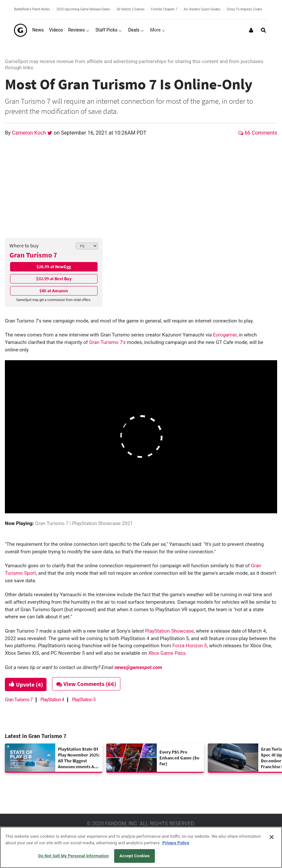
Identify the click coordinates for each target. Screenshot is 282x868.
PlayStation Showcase (169, 631)
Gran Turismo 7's (107, 342)
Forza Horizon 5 (190, 646)
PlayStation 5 (84, 700)
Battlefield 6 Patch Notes (32, 9)
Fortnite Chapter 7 (164, 9)
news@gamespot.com (138, 667)
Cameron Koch (30, 133)
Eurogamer (225, 335)
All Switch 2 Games (131, 9)
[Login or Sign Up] (251, 30)
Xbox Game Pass (167, 653)
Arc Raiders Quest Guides (202, 9)
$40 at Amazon (54, 291)
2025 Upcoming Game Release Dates (83, 9)
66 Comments (258, 133)
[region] (141, 847)
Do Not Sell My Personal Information (74, 856)
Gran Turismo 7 (33, 255)
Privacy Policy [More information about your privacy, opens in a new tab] (176, 843)
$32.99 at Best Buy (54, 279)
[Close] (272, 837)
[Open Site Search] (263, 30)
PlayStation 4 (52, 700)
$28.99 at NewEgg (54, 267)
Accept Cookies (134, 856)
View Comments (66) (88, 684)
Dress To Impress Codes (245, 9)
